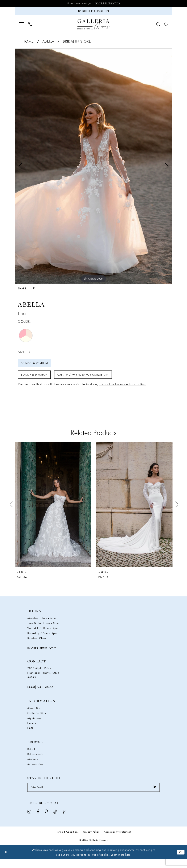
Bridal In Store (77, 43)
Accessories (35, 771)
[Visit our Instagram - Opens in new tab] (29, 820)
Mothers (33, 766)
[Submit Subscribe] (155, 795)
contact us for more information (122, 391)
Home (28, 43)
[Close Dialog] (6, 861)
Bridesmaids (35, 761)
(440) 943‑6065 (41, 694)
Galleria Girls (37, 720)
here (128, 863)
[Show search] (158, 27)
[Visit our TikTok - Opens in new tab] (55, 820)
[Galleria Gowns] (94, 28)
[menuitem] (22, 27)
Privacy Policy (91, 840)
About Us (34, 715)
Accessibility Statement (117, 840)
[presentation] (53, 512)
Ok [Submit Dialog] (180, 861)
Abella (48, 43)
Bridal (31, 756)
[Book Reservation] (93, 12)
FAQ (30, 735)
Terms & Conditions (68, 840)
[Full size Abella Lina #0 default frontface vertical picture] (93, 168)
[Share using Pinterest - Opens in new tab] (34, 291)
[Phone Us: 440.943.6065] (30, 27)
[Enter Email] (93, 795)
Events (32, 730)
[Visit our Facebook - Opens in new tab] (38, 820)
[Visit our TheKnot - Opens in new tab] (65, 820)
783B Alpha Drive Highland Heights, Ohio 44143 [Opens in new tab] (43, 680)
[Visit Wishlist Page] (166, 27)
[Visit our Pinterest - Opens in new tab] (46, 820)
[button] (22, 27)
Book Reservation (110, 3)
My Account (35, 725)
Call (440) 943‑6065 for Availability (95, 381)
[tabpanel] (93, 168)
